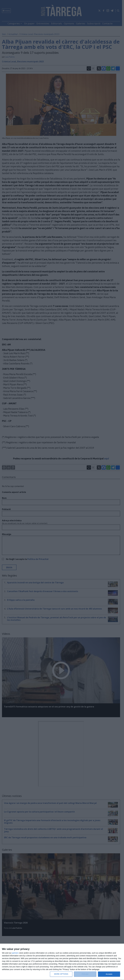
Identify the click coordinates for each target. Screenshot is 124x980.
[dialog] (62, 962)
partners (15, 953)
